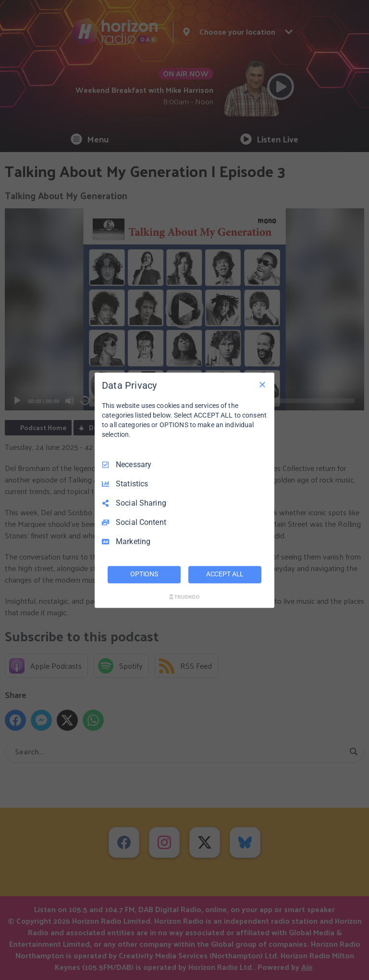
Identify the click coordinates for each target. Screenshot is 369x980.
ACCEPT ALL (225, 574)
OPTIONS (144, 574)
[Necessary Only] (262, 384)
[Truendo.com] (184, 597)
